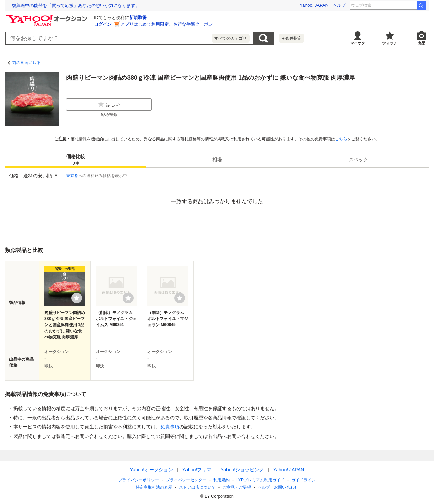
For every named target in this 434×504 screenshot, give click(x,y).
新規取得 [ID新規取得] (138, 17)
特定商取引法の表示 (154, 487)
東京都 (72, 176)
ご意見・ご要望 (237, 487)
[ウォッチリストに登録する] (77, 298)
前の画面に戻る (26, 63)
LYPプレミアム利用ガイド (260, 480)
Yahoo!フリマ (197, 470)
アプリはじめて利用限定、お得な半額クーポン (167, 24)
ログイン (103, 24)
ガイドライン (303, 480)
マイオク (358, 43)
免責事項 (170, 427)
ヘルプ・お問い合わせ (278, 487)
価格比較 (76, 160)
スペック (358, 160)
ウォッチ (390, 43)
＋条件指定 (292, 38)
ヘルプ (339, 5)
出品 (421, 43)
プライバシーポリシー (139, 480)
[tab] (76, 160)
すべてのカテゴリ (231, 38)
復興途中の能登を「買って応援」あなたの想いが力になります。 (76, 6)
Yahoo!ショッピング (242, 470)
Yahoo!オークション (151, 470)
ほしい (109, 104)
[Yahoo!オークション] (48, 17)
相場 (217, 160)
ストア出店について (197, 487)
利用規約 (221, 480)
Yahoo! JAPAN (314, 5)
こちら (341, 139)
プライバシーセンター (186, 480)
